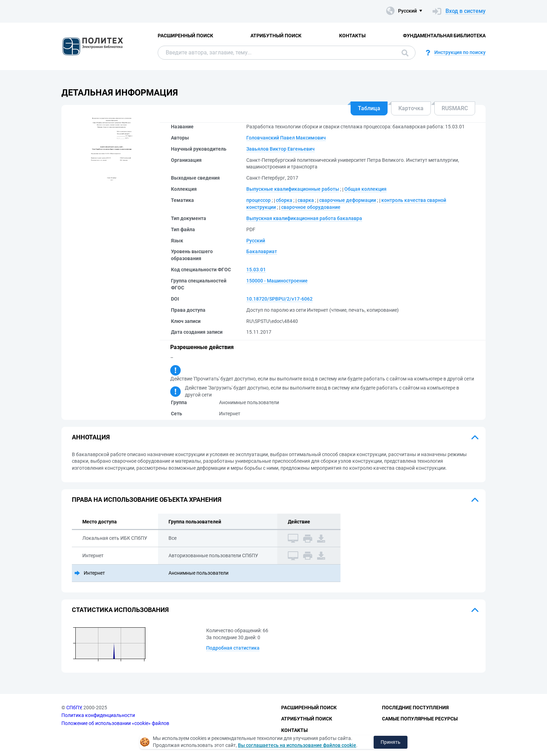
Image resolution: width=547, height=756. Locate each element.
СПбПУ (74, 708)
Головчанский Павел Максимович (286, 138)
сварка (306, 200)
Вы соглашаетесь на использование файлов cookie (297, 745)
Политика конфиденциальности (98, 715)
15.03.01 (256, 270)
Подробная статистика (233, 648)
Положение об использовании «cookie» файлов (115, 723)
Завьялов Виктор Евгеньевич (280, 149)
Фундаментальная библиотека (444, 36)
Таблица (369, 108)
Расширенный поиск (185, 36)
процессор (258, 200)
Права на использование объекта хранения (147, 500)
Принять (391, 742)
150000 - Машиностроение (277, 281)
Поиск (405, 53)
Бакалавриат (262, 251)
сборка (284, 200)
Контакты (352, 36)
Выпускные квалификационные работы (293, 189)
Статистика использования (120, 610)
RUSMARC (455, 108)
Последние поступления (415, 708)
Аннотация (91, 437)
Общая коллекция (365, 189)
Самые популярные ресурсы (420, 719)
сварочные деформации (348, 200)
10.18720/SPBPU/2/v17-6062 (279, 299)
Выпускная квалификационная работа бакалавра (304, 218)
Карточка (411, 108)
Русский (256, 241)
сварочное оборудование (311, 207)
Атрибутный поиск (276, 36)
